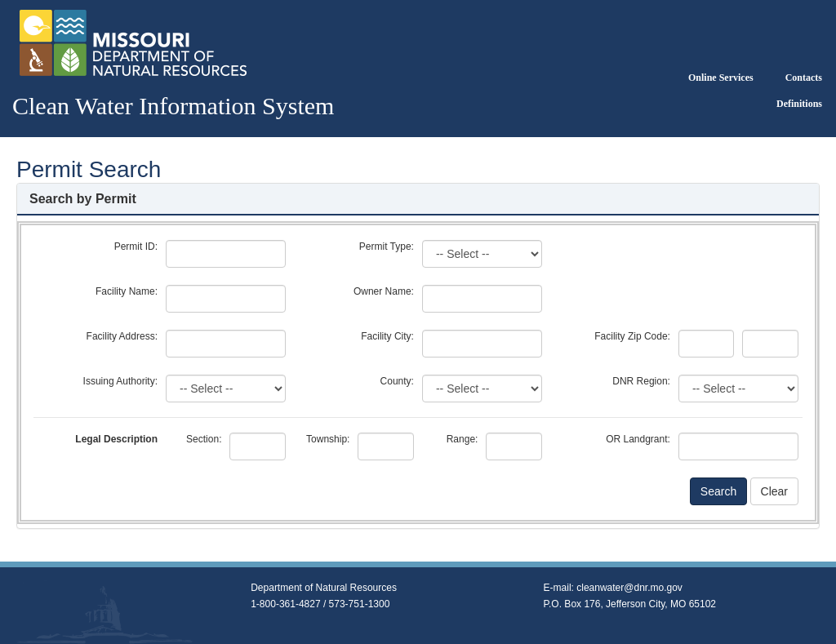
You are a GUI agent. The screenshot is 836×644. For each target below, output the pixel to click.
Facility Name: (127, 291)
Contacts (804, 78)
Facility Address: (122, 336)
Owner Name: (384, 291)
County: (397, 381)
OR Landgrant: (638, 439)
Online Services (721, 78)
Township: (328, 439)
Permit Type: (387, 246)
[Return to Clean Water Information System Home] (132, 42)
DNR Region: (641, 381)
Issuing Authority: (120, 381)
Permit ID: (136, 246)
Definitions (799, 104)
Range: (462, 439)
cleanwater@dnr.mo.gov (629, 588)
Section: (204, 439)
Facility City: (387, 336)
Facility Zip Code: (632, 336)
